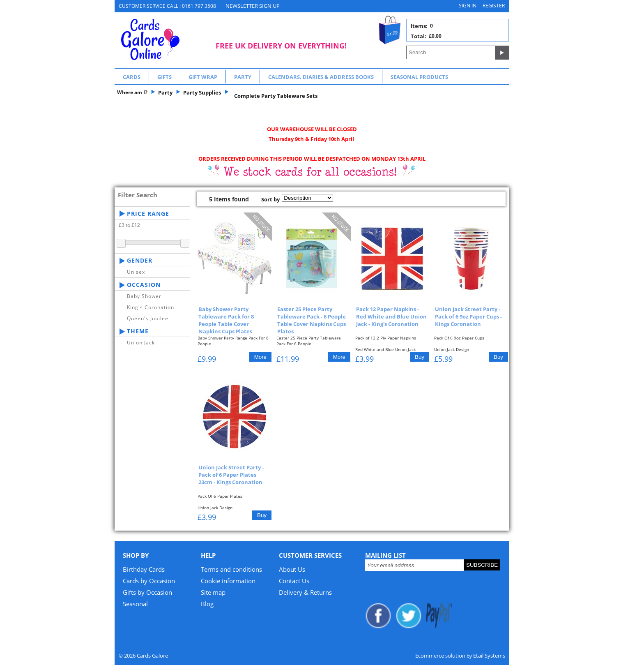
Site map (213, 592)
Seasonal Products (419, 77)
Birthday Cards (144, 569)
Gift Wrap (203, 77)
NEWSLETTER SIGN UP (253, 6)
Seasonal (135, 604)
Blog (207, 604)
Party (243, 77)
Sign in (468, 6)
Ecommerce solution (440, 656)
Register (494, 6)
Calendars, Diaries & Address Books (321, 77)
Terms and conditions (231, 569)
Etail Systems (489, 656)
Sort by (270, 199)
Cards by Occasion (149, 581)
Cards (132, 77)
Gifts (164, 77)
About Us (292, 569)
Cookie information (228, 581)
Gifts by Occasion (147, 592)
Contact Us (294, 581)
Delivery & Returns (305, 592)
